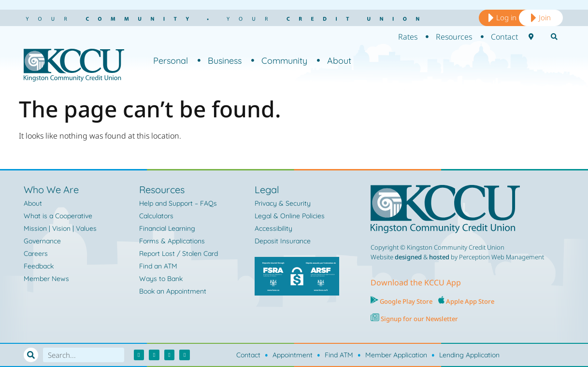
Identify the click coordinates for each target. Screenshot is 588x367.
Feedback (39, 266)
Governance (42, 241)
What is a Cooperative (58, 216)
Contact (248, 355)
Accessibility (273, 228)
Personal (171, 61)
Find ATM (339, 355)
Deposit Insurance (283, 241)
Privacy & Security (283, 203)
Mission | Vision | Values (60, 228)
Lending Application (469, 355)
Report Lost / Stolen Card (179, 254)
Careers (36, 254)
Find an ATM (158, 266)
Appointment (293, 355)
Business (220, 61)
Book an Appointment (173, 291)
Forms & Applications (172, 241)
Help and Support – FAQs (178, 203)
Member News (46, 279)
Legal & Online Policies (290, 216)
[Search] (31, 355)
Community (279, 61)
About (334, 61)
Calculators (156, 216)
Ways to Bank (161, 279)
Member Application (396, 355)
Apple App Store (470, 301)
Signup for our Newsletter (419, 319)
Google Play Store (405, 301)
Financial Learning (167, 228)
